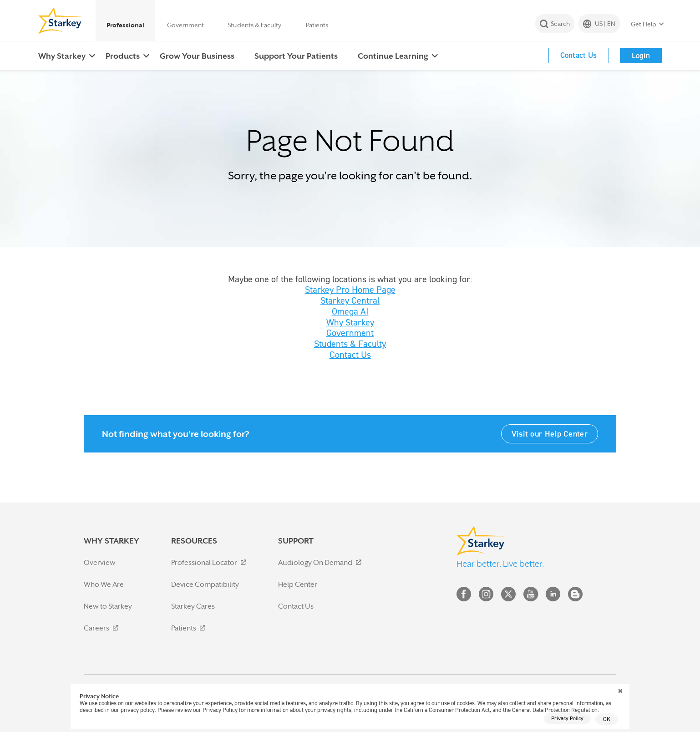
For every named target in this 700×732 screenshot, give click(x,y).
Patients (317, 25)
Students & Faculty (254, 25)
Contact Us (579, 55)
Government (185, 25)
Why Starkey (62, 56)
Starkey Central (350, 300)
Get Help (644, 24)
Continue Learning (393, 56)
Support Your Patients (296, 56)
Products (123, 56)
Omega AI (350, 311)
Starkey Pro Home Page (350, 290)
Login (641, 56)
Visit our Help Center (550, 434)
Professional (125, 25)
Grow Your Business (197, 56)
